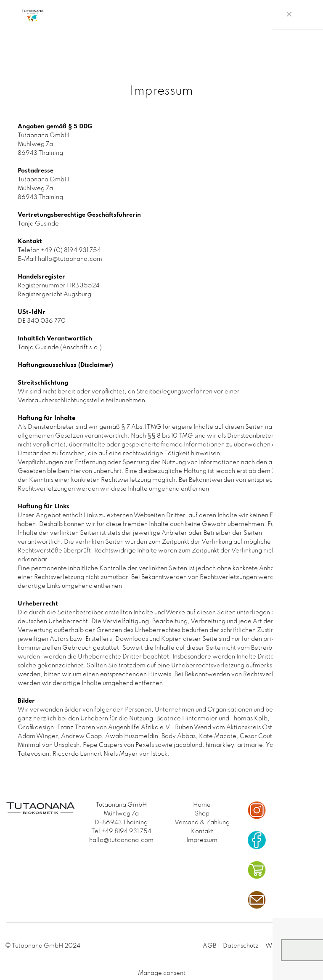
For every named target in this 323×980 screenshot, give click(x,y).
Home (202, 805)
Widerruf (279, 946)
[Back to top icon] (309, 947)
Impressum (202, 840)
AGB (209, 946)
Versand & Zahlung (202, 823)
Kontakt (202, 831)
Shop (202, 814)
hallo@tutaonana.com (121, 840)
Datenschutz (241, 946)
